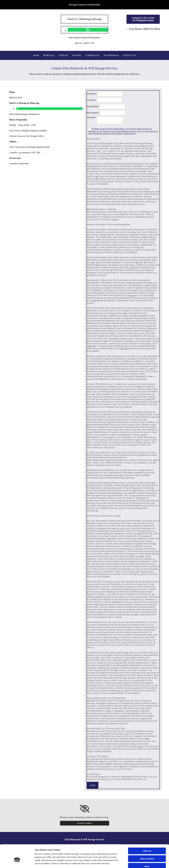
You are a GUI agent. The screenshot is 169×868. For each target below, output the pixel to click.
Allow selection (147, 844)
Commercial (92, 55)
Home (36, 55)
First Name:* (92, 94)
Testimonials (111, 55)
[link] (85, 809)
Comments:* (92, 117)
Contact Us (129, 55)
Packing (77, 55)
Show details (139, 863)
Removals (49, 55)
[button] (143, 19)
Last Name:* (92, 100)
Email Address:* (93, 106)
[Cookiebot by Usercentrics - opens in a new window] (17, 863)
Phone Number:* (93, 113)
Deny (147, 851)
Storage (63, 55)
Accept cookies (84, 823)
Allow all (147, 836)
